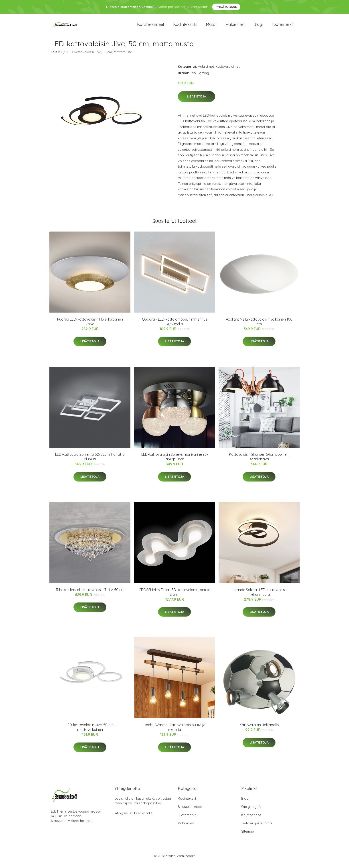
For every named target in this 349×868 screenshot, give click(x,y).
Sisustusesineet (190, 811)
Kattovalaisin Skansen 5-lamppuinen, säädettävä (259, 461)
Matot (211, 27)
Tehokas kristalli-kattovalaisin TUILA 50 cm (90, 594)
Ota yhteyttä (251, 811)
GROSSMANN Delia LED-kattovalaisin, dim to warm (174, 597)
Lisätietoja (197, 101)
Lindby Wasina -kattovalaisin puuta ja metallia (174, 732)
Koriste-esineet (151, 27)
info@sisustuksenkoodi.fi (134, 818)
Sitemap (248, 836)
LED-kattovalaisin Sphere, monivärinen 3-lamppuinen (175, 461)
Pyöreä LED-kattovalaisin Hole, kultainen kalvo (90, 326)
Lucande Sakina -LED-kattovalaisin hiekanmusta (259, 597)
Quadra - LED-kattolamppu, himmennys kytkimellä (175, 326)
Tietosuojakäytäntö (257, 828)
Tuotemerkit (283, 27)
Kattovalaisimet (228, 71)
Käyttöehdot (251, 819)
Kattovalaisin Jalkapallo (259, 729)
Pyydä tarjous (226, 7)
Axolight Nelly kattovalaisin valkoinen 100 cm (259, 326)
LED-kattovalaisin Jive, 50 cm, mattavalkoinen (90, 732)
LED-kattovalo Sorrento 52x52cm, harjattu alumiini (90, 461)
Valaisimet (235, 27)
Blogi (258, 27)
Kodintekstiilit (185, 27)
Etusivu (56, 56)
